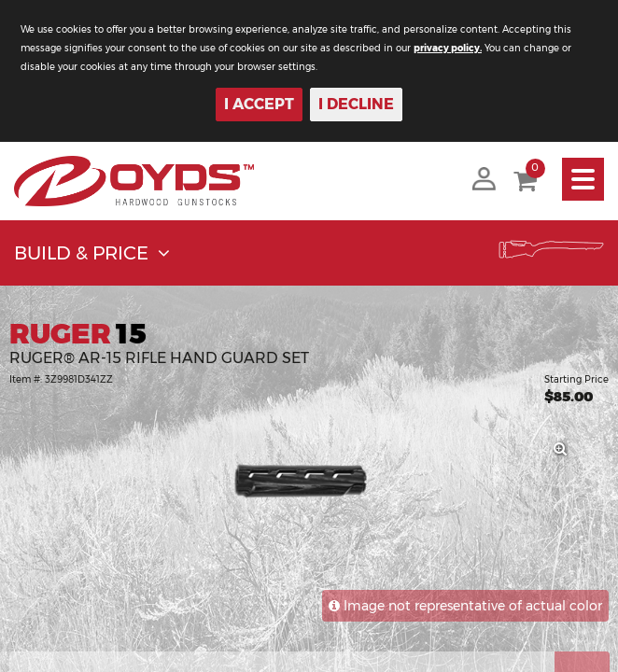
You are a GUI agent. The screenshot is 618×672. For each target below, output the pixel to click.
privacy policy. (448, 48)
